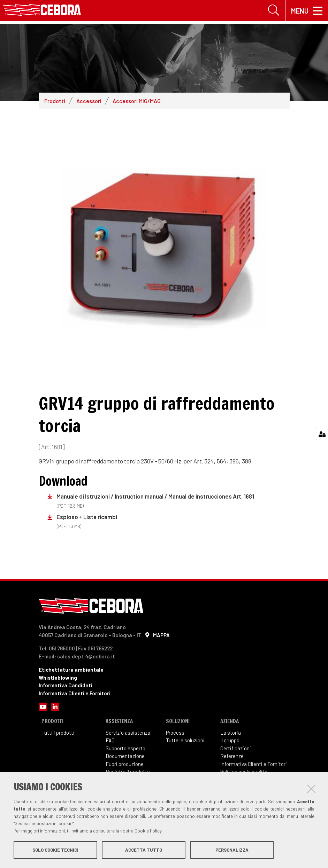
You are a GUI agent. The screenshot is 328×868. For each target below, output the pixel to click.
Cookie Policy (148, 831)
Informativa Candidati (66, 685)
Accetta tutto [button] (144, 850)
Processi (176, 733)
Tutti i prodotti (58, 733)
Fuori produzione (125, 764)
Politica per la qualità (244, 772)
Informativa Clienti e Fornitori (75, 693)
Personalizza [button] (232, 850)
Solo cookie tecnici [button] (55, 850)
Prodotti (55, 101)
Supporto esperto (125, 748)
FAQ (110, 740)
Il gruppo (230, 740)
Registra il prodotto (128, 772)
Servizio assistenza (128, 733)
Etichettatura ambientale (71, 670)
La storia (231, 733)
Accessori (89, 101)
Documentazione (125, 756)
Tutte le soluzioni (185, 740)
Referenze (232, 756)
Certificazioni (236, 748)
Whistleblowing (58, 678)
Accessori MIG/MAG (137, 101)
